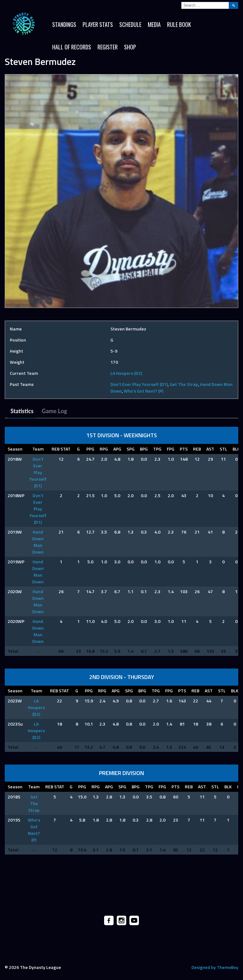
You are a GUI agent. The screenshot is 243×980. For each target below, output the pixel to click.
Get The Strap (184, 384)
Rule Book (179, 24)
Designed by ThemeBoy (215, 967)
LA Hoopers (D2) (126, 373)
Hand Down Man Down (38, 542)
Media (154, 24)
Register (108, 47)
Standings (64, 24)
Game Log (54, 411)
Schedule (130, 24)
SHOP (130, 47)
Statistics (22, 411)
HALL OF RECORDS (72, 47)
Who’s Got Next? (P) (143, 391)
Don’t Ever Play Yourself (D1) (139, 384)
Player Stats (98, 24)
